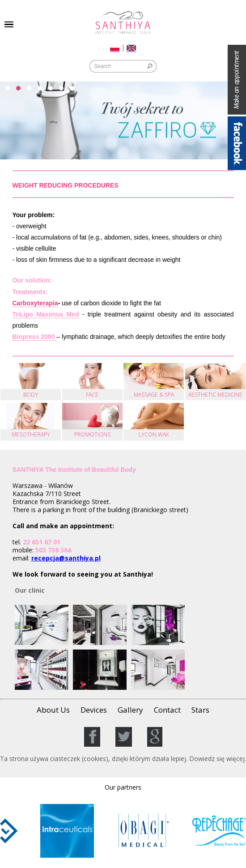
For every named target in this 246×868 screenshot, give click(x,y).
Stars (200, 710)
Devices (94, 710)
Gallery (130, 710)
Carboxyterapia (35, 303)
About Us (53, 710)
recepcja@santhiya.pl (66, 558)
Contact (167, 710)
